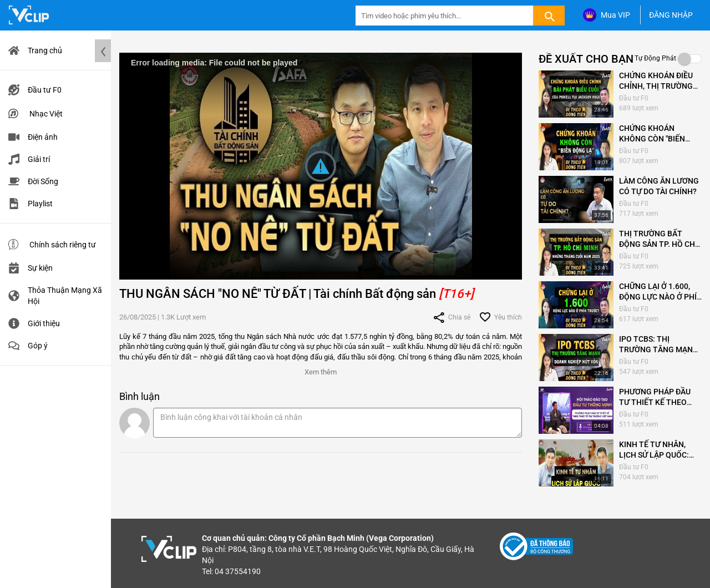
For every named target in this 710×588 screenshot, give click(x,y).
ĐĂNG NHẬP (671, 15)
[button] (321, 370)
